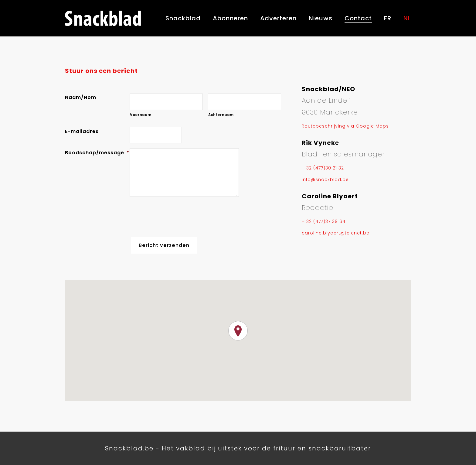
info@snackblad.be (325, 180)
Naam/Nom (81, 97)
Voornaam (141, 115)
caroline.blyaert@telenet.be (336, 233)
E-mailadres (82, 131)
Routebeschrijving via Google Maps (345, 126)
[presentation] (176, 216)
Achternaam (221, 115)
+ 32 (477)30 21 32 (323, 168)
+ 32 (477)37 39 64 (324, 221)
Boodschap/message (97, 153)
